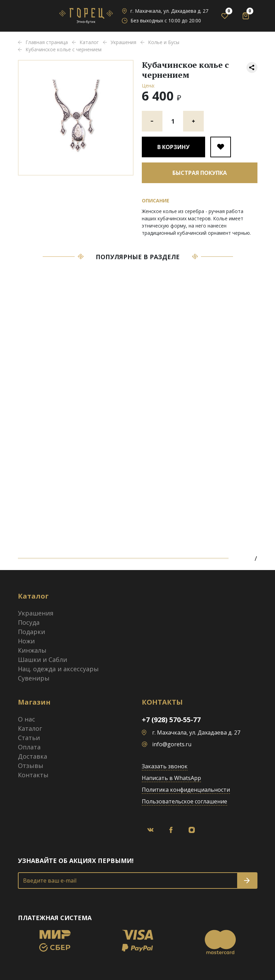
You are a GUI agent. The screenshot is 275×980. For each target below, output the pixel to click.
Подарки (31, 632)
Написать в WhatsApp (171, 778)
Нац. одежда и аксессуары (58, 669)
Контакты (33, 775)
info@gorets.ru (172, 744)
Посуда (29, 622)
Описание (156, 201)
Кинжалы (32, 650)
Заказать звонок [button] (165, 766)
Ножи (26, 641)
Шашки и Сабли (43, 660)
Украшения (36, 613)
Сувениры (34, 678)
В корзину (173, 147)
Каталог (30, 728)
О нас (27, 719)
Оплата (29, 747)
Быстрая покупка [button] (200, 173)
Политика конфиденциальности (186, 790)
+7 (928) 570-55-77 (171, 720)
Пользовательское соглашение (184, 801)
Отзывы (31, 766)
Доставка (33, 756)
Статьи (29, 738)
